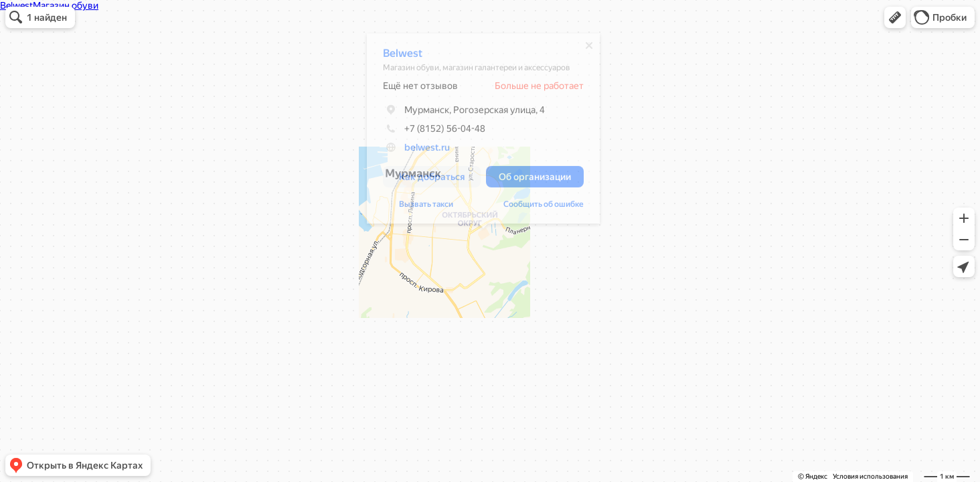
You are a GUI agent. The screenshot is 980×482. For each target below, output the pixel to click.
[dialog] (483, 132)
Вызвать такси (426, 208)
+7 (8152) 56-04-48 (434, 132)
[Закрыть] (589, 49)
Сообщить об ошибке (544, 208)
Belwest (403, 57)
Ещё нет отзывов (420, 89)
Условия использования (870, 476)
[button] (895, 17)
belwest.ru (427, 151)
